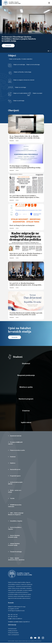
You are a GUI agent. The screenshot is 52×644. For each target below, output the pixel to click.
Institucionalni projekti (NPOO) (15, 483)
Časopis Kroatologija (15, 552)
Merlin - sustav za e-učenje (15, 491)
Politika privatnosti (13, 631)
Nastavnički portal (14, 469)
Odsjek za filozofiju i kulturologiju (22, 72)
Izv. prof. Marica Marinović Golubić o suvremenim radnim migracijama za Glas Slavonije (24, 197)
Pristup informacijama (13, 633)
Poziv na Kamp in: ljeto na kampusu (22, 225)
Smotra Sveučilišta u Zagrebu (15, 528)
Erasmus (26, 411)
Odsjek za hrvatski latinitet (20, 93)
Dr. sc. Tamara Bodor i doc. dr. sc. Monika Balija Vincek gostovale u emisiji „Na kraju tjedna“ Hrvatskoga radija (25, 138)
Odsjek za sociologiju (20, 87)
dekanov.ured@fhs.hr (17, 619)
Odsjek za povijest (37, 93)
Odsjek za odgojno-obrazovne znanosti (24, 80)
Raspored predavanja (26, 375)
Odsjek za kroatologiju (19, 65)
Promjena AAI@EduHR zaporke (15, 443)
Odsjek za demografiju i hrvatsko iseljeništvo (21, 59)
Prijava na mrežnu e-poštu (16, 450)
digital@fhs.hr (26, 622)
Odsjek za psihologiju (19, 101)
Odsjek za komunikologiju (33, 65)
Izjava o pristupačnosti (13, 635)
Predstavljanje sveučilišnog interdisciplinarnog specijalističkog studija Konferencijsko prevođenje (25, 168)
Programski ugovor (14, 476)
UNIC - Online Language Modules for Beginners (16, 514)
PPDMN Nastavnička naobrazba (15, 506)
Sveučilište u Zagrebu (15, 521)
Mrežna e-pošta (26, 387)
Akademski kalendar (15, 436)
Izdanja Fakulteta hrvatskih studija (14, 544)
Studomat (26, 363)
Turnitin (11, 498)
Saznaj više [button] (8, 46)
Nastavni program (26, 399)
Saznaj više (12, 141)
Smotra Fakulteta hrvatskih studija (14, 536)
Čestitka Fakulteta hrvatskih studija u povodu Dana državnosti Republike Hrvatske (26, 314)
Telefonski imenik (12, 629)
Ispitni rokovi (26, 422)
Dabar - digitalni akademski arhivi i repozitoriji (16, 559)
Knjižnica (12, 463)
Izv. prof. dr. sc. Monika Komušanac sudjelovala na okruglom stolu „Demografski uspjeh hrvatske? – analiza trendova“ (25, 285)
